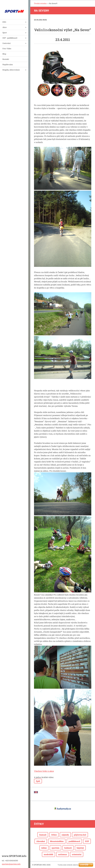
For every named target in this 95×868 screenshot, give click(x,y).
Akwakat (41, 841)
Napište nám (8, 64)
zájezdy (65, 835)
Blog (4, 54)
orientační (77, 854)
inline (44, 848)
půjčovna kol (80, 835)
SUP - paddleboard (10, 38)
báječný (80, 848)
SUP (87, 841)
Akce (5, 27)
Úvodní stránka (40, 3)
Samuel (43, 835)
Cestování (6, 43)
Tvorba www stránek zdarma (68, 865)
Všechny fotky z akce (44, 771)
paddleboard (74, 841)
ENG (4, 22)
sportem (55, 848)
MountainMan (57, 841)
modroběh (48, 854)
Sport (5, 33)
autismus (63, 854)
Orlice (54, 835)
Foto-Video (7, 49)
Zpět (38, 781)
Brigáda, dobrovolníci (11, 70)
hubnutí (68, 848)
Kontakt (6, 59)
